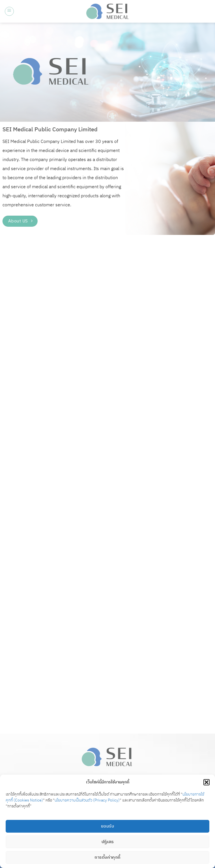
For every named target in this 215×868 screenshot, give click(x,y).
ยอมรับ (107, 826)
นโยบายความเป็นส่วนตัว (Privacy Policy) (87, 800)
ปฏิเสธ (107, 842)
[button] (207, 782)
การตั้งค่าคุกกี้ (107, 857)
